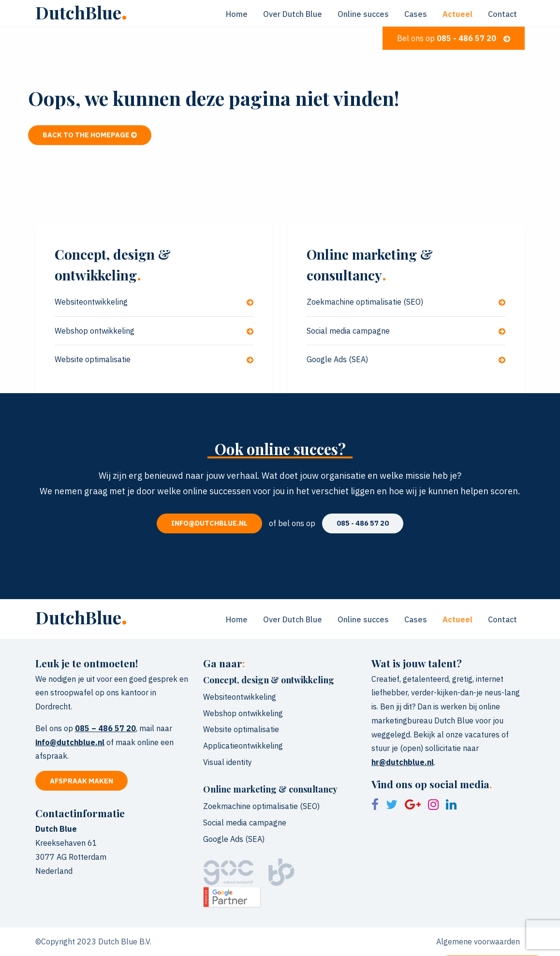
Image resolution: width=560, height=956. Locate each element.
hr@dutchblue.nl (403, 762)
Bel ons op (454, 38)
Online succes (363, 14)
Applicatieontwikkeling (243, 746)
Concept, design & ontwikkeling (269, 680)
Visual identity (228, 762)
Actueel (457, 14)
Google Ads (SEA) (406, 359)
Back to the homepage (90, 135)
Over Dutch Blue (293, 14)
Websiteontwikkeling (154, 302)
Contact (502, 14)
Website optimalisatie (154, 359)
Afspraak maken (81, 781)
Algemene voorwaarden (478, 941)
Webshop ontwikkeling (154, 331)
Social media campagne (406, 331)
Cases (416, 14)
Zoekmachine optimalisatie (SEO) (406, 302)
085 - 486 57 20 (363, 523)
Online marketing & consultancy (270, 789)
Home (237, 14)
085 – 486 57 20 (105, 728)
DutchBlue (81, 12)
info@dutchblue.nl (209, 523)
